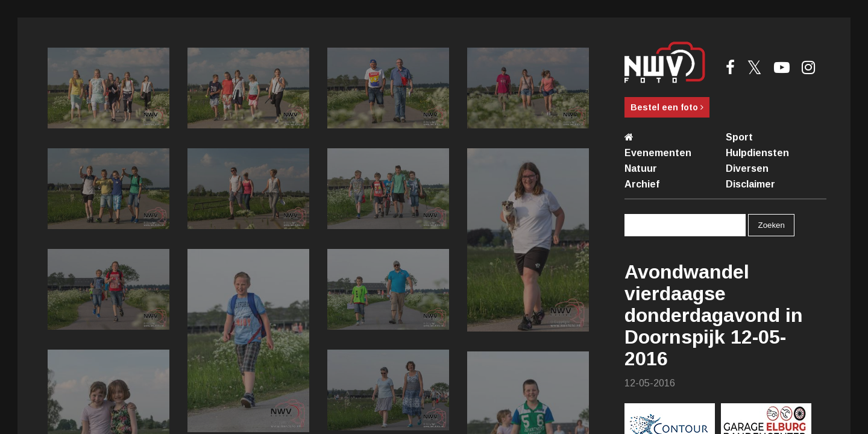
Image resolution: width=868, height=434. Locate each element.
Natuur (641, 168)
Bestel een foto (667, 107)
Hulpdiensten (757, 153)
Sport (739, 137)
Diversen (747, 168)
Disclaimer (750, 184)
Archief (642, 184)
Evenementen (658, 153)
